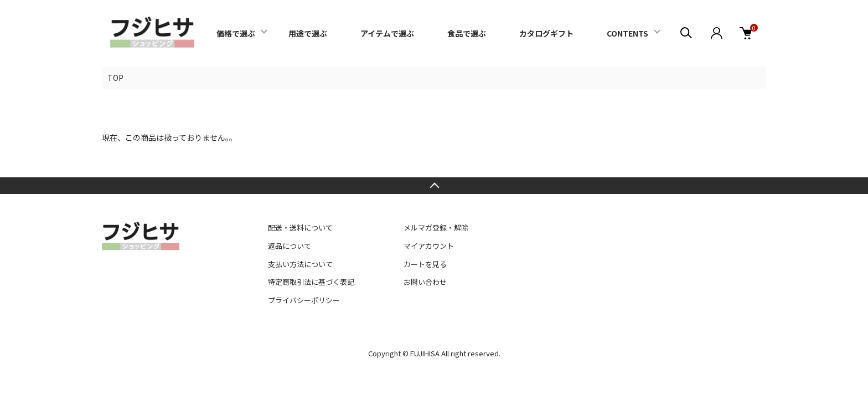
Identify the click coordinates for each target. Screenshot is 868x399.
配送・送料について (300, 227)
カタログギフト (546, 33)
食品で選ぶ (467, 33)
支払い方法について (300, 264)
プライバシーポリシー (304, 300)
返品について (290, 246)
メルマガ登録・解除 (436, 227)
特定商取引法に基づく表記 (311, 282)
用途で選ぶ (308, 33)
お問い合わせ (425, 282)
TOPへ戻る (434, 186)
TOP (115, 78)
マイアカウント (429, 246)
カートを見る (425, 264)
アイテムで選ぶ (387, 33)
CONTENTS (627, 33)
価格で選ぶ (236, 33)
